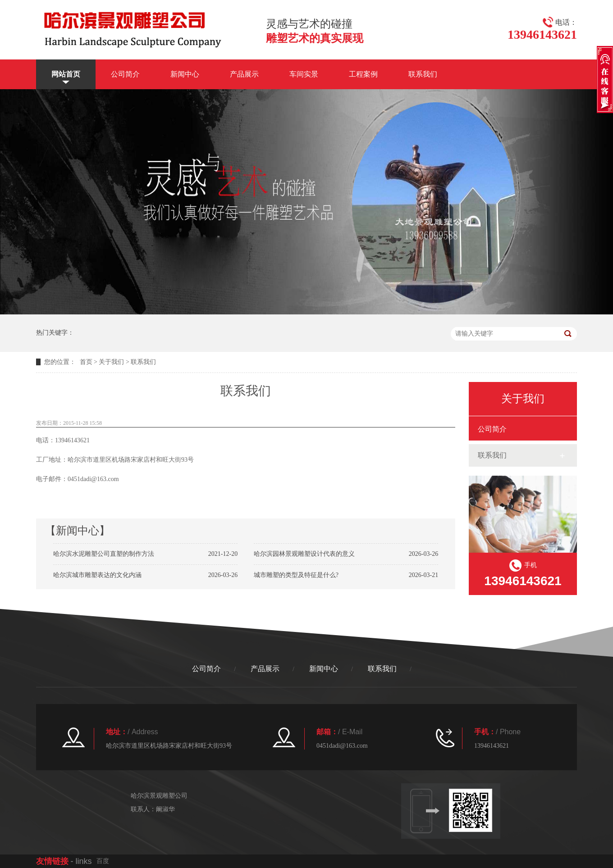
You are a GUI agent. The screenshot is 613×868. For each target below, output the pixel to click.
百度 (103, 861)
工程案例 (363, 74)
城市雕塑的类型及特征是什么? (296, 575)
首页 (86, 362)
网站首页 (66, 74)
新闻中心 (185, 74)
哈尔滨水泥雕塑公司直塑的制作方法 (104, 554)
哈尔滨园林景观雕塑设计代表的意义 (304, 554)
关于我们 (111, 362)
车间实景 (304, 74)
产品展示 (244, 74)
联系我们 (423, 74)
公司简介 (125, 74)
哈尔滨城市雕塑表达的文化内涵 (97, 575)
